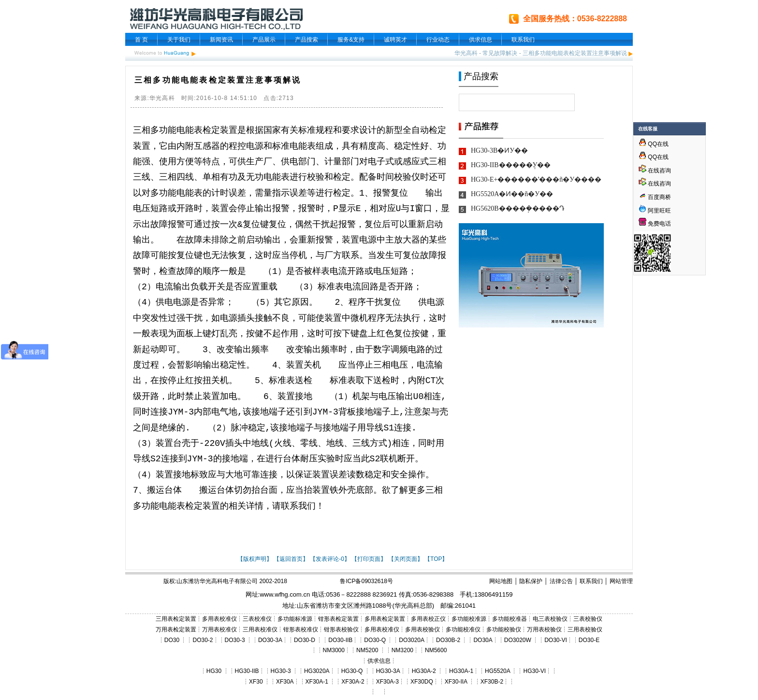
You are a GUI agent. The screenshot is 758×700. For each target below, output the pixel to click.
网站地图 (501, 581)
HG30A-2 (424, 671)
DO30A (483, 640)
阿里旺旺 (659, 211)
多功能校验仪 (504, 629)
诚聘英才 (395, 40)
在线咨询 (655, 171)
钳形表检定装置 (338, 619)
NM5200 (367, 650)
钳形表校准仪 (301, 629)
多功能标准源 (295, 619)
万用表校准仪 (219, 629)
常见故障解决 (500, 53)
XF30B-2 (492, 682)
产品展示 (264, 40)
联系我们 (523, 40)
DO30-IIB (340, 640)
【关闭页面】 (406, 559)
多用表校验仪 (423, 629)
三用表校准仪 (260, 629)
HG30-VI (534, 671)
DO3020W (518, 640)
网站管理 (621, 581)
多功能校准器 (510, 619)
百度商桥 (655, 197)
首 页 (141, 40)
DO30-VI (556, 640)
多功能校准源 (469, 619)
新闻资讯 (221, 40)
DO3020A (412, 640)
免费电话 (655, 224)
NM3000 (334, 650)
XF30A (285, 682)
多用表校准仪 (219, 619)
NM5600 (436, 650)
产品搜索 (306, 40)
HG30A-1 (461, 671)
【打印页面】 (369, 559)
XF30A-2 (353, 682)
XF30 (256, 682)
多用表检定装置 (385, 619)
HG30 (214, 671)
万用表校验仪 (544, 629)
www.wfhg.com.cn (285, 594)
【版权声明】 (255, 559)
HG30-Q (352, 671)
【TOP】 (436, 559)
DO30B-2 (448, 640)
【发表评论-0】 (330, 559)
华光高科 (466, 53)
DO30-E (589, 640)
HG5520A (497, 671)
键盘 (359, 334)
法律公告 (561, 581)
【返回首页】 (291, 559)
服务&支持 (351, 40)
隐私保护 (531, 581)
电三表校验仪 (550, 619)
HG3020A (317, 671)
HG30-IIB (247, 671)
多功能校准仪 (463, 629)
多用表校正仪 (428, 619)
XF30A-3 (387, 682)
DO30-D (305, 640)
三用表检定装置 (176, 619)
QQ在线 (654, 144)
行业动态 (438, 40)
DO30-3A (270, 640)
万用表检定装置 (176, 629)
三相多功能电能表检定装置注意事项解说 (575, 53)
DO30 (172, 640)
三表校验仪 (588, 619)
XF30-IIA (456, 682)
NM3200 (402, 650)
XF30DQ (422, 682)
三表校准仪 (257, 619)
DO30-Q (375, 640)
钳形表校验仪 (341, 629)
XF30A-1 (317, 682)
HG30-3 (281, 671)
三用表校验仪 (585, 629)
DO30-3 (235, 640)
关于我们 (179, 40)
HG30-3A (388, 671)
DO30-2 (203, 640)
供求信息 (481, 40)
